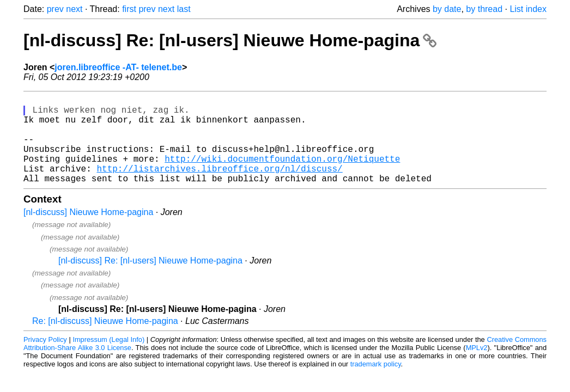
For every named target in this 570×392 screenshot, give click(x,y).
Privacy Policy (45, 359)
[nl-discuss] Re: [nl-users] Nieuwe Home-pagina (230, 40)
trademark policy (376, 384)
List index (528, 9)
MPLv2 (477, 367)
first (129, 9)
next (74, 9)
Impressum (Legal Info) (108, 359)
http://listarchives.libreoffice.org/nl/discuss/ (219, 186)
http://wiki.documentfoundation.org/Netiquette (282, 174)
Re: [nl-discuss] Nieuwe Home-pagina (105, 341)
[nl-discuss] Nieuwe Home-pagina (88, 232)
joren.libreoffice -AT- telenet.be (118, 67)
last (184, 9)
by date (447, 9)
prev (55, 9)
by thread (484, 9)
